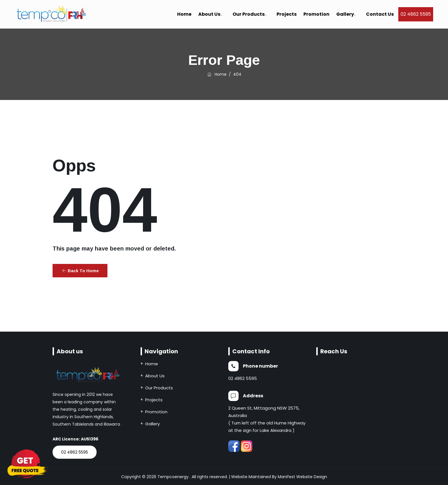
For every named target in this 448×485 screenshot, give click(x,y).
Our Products (249, 14)
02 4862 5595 (416, 14)
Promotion (316, 14)
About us (209, 14)
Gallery (345, 14)
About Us (155, 376)
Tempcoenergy (173, 477)
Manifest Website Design (302, 477)
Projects (287, 14)
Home (184, 14)
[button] (80, 271)
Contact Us (380, 14)
